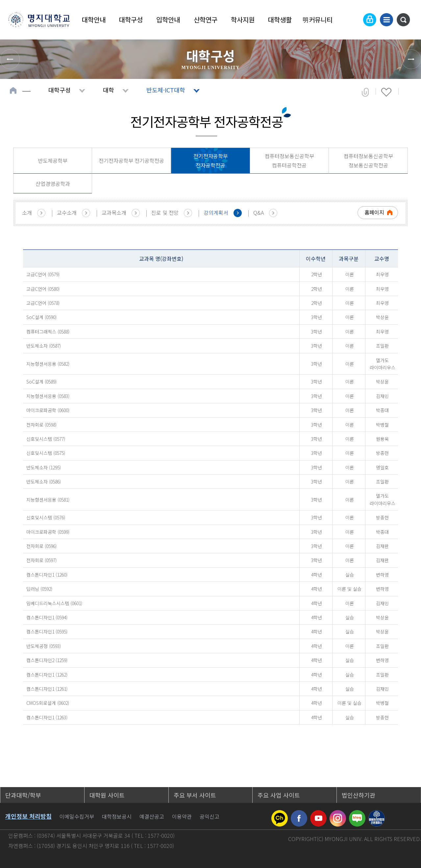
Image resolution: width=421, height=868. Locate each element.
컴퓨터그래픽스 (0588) (48, 332)
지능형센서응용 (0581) (48, 500)
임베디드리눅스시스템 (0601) (54, 603)
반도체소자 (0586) (44, 482)
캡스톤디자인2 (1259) (47, 660)
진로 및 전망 (165, 212)
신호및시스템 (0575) (46, 453)
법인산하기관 (359, 795)
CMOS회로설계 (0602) (48, 703)
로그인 (370, 20)
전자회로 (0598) (41, 425)
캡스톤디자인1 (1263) (47, 717)
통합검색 (403, 20)
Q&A (259, 212)
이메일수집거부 (77, 816)
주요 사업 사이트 (279, 795)
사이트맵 (386, 20)
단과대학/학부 (23, 795)
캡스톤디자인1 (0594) (47, 617)
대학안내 (94, 20)
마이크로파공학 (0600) (48, 410)
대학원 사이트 (107, 795)
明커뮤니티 (317, 20)
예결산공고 (152, 816)
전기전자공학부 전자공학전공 (211, 161)
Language (354, 20)
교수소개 (67, 212)
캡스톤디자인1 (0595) (47, 632)
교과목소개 (114, 212)
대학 (109, 90)
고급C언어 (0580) (43, 289)
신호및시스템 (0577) (46, 439)
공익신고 (210, 816)
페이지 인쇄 (408, 92)
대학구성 (131, 20)
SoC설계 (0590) (41, 317)
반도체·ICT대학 (166, 90)
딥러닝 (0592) (39, 589)
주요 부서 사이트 (195, 795)
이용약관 (182, 816)
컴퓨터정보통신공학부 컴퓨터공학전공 (289, 161)
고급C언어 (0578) (43, 303)
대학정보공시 (117, 816)
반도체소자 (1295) (44, 467)
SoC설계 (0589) (41, 382)
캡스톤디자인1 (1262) (47, 675)
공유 (365, 92)
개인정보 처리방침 (28, 816)
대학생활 (280, 20)
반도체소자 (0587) (44, 346)
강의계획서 (216, 212)
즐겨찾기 (386, 92)
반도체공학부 (53, 161)
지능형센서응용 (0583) (48, 396)
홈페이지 (374, 212)
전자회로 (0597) (41, 560)
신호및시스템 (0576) (46, 517)
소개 (27, 212)
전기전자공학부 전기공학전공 (131, 161)
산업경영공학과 (53, 184)
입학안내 (168, 20)
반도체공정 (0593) (44, 646)
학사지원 (243, 20)
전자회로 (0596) (41, 546)
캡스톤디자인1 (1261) (47, 689)
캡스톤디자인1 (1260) (47, 575)
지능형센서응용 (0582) (48, 364)
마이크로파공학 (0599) (48, 532)
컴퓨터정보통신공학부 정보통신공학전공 (368, 161)
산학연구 (206, 20)
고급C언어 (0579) (43, 274)
